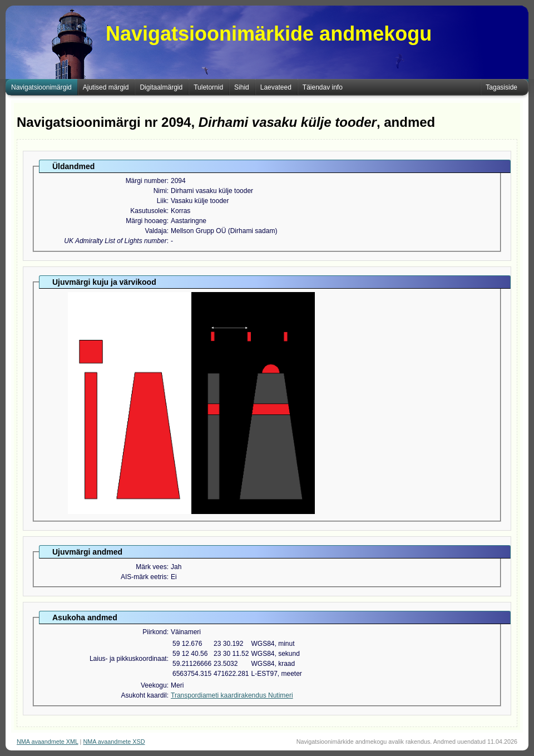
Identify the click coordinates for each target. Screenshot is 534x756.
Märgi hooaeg (146, 221)
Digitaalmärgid (161, 87)
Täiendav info (323, 87)
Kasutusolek (148, 211)
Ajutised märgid (106, 87)
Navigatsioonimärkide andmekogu (269, 34)
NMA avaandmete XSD (114, 742)
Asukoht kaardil (144, 695)
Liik (162, 201)
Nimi (160, 191)
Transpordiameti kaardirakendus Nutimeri (232, 695)
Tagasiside (501, 87)
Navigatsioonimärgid (41, 87)
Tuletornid (208, 87)
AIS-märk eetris (144, 577)
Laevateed (276, 87)
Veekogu (154, 685)
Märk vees (151, 567)
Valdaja (156, 231)
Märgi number (146, 181)
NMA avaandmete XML (48, 742)
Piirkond (154, 632)
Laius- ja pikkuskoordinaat (128, 659)
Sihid (242, 87)
